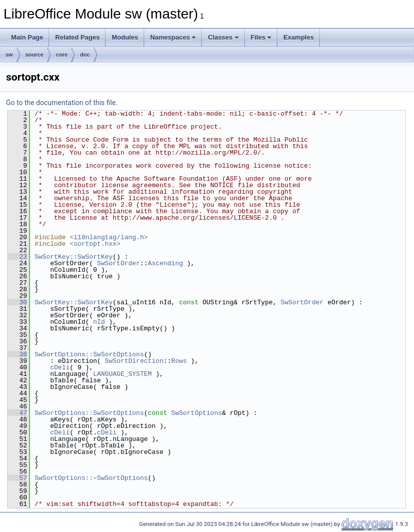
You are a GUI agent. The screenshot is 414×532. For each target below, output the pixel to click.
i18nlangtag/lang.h (109, 237)
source (35, 55)
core (62, 55)
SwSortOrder (119, 263)
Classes (223, 37)
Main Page (27, 37)
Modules (125, 37)
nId (99, 322)
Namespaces (173, 37)
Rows (179, 361)
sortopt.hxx (95, 244)
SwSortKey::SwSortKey (74, 257)
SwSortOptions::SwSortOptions (89, 354)
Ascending (165, 263)
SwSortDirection (134, 361)
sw (9, 55)
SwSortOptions (196, 413)
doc (85, 55)
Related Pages (77, 37)
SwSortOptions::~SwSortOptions (91, 478)
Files (261, 37)
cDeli (60, 367)
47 (17, 413)
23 (17, 257)
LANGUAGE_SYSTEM (122, 374)
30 (17, 302)
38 (17, 354)
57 (17, 478)
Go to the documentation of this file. (62, 103)
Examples (299, 37)
